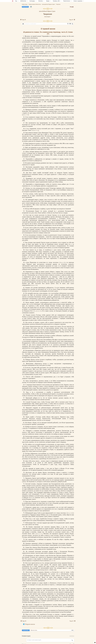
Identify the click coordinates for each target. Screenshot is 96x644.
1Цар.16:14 (50, 53)
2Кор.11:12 (35, 130)
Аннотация (48, 17)
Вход (72, 7)
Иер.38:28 (52, 561)
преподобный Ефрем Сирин (47, 11)
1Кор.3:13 (34, 285)
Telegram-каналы (30, 624)
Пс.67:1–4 (60, 459)
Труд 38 (24, 20)
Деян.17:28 (25, 115)
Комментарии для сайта (10, 643)
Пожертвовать (25, 7)
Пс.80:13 (57, 405)
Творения (48, 14)
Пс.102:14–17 (37, 311)
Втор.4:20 (62, 262)
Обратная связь (34, 630)
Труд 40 (71, 20)
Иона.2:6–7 (39, 534)
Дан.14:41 (41, 602)
